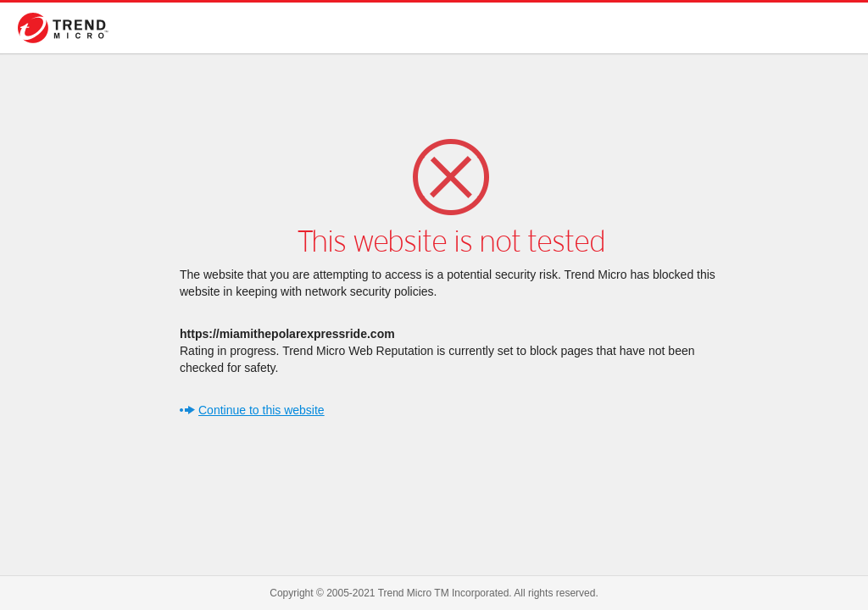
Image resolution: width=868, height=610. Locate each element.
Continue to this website (262, 410)
